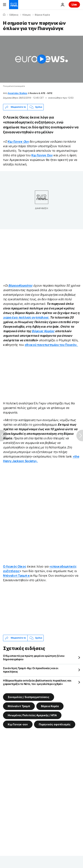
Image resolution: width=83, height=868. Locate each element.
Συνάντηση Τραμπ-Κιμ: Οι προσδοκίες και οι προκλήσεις (31, 670)
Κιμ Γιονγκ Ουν (18, 142)
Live (74, 4)
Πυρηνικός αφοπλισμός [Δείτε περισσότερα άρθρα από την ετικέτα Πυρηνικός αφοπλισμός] (55, 724)
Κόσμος (27, 15)
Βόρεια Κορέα (42, 15)
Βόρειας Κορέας (43, 331)
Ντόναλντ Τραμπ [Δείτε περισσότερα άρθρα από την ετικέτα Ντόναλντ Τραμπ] (19, 706)
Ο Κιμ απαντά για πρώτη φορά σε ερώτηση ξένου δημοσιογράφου (34, 657)
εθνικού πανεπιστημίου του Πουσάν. (51, 345)
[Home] (4, 15)
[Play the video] (41, 59)
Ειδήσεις (14, 15)
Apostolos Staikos (17, 93)
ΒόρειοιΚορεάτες (20, 285)
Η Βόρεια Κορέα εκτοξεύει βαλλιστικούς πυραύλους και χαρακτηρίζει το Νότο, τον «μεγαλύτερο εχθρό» (37, 682)
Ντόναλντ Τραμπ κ (16, 576)
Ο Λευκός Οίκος (15, 566)
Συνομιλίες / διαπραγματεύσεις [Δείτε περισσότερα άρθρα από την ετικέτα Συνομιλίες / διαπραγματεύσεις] (29, 697)
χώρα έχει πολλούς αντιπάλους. (26, 317)
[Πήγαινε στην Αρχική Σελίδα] (14, 5)
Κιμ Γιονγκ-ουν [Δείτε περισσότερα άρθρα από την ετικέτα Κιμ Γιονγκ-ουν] (18, 724)
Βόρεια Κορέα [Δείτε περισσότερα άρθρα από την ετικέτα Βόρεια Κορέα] (50, 706)
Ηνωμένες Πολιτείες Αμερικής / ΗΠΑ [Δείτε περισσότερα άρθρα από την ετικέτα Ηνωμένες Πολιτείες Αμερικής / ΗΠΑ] (32, 715)
